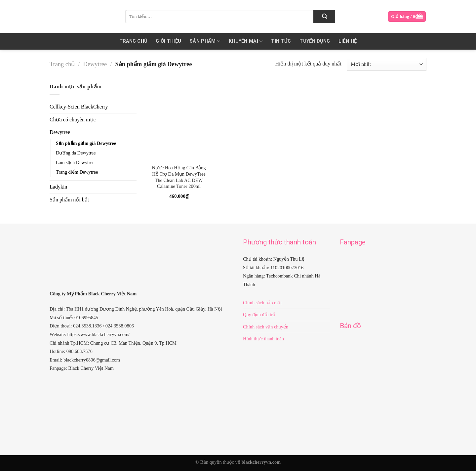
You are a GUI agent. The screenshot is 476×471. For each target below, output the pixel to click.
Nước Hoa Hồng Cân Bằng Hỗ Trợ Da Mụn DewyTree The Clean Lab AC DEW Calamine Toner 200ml (179, 177)
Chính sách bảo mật (262, 303)
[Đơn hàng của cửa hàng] (387, 64)
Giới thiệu (168, 41)
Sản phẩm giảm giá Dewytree (86, 143)
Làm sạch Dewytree (75, 162)
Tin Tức (281, 41)
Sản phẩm (205, 41)
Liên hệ (348, 41)
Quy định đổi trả (259, 315)
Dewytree (95, 64)
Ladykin (58, 187)
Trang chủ (133, 41)
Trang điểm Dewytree (77, 172)
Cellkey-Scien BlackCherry (79, 107)
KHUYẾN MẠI (246, 41)
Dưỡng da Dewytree (76, 153)
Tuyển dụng (315, 41)
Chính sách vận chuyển (266, 327)
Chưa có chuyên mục (73, 120)
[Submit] (324, 17)
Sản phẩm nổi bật (69, 200)
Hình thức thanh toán (263, 339)
